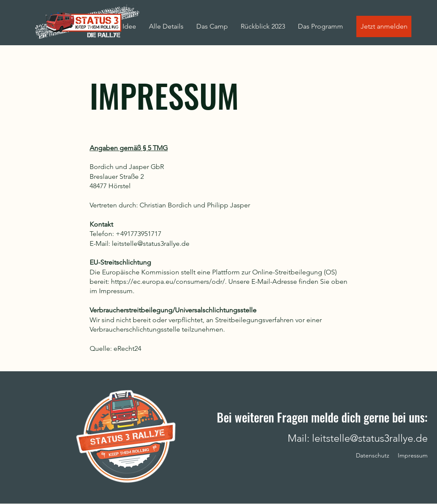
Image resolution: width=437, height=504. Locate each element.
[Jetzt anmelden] (384, 26)
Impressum (413, 455)
